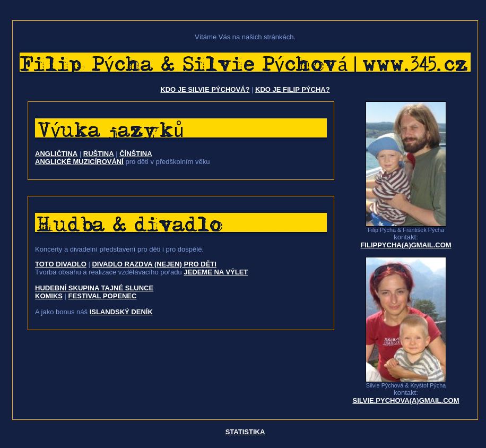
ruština (99, 154)
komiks (49, 296)
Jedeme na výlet (216, 272)
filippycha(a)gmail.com (406, 245)
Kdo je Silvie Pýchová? (205, 89)
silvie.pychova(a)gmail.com (406, 400)
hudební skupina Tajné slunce (94, 288)
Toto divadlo (61, 264)
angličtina (56, 154)
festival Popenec (103, 296)
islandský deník (121, 312)
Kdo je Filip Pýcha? (293, 89)
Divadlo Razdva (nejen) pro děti (154, 264)
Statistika (245, 432)
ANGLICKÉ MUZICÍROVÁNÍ (79, 162)
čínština (136, 154)
